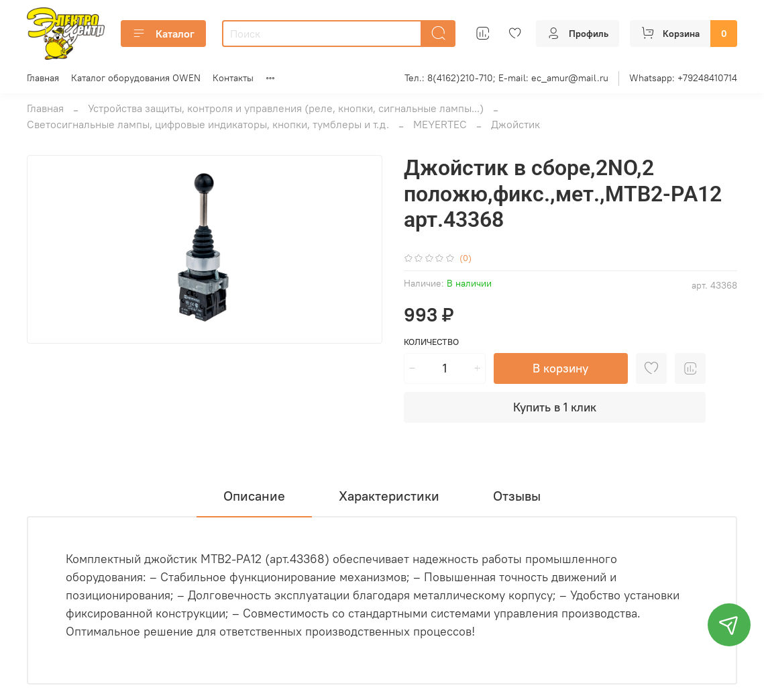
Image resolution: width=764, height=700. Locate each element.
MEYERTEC (440, 124)
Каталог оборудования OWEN (136, 78)
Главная (43, 78)
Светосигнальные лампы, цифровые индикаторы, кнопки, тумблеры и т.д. (208, 124)
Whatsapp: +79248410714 (683, 78)
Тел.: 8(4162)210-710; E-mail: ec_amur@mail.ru (506, 78)
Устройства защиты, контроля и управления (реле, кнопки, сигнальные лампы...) (286, 108)
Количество (431, 342)
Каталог (163, 34)
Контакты (233, 78)
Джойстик (515, 124)
